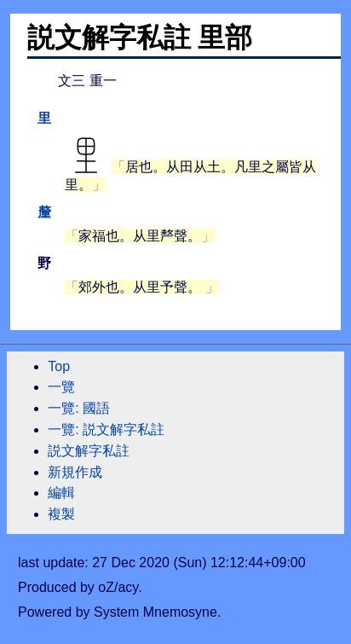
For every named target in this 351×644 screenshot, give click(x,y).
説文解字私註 (89, 451)
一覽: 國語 (79, 408)
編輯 (61, 493)
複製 (61, 514)
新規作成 (75, 472)
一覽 (61, 387)
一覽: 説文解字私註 (106, 429)
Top (59, 366)
